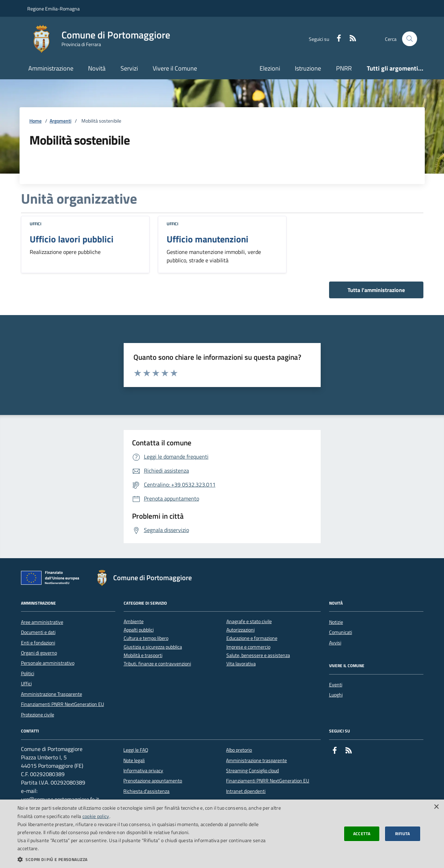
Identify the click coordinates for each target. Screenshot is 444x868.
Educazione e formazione (252, 638)
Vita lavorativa (241, 664)
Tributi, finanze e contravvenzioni (157, 664)
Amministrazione (51, 68)
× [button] (436, 807)
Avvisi (335, 643)
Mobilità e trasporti (143, 655)
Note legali (134, 760)
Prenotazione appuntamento (153, 781)
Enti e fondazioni (38, 643)
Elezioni (270, 68)
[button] (149, 859)
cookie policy (96, 816)
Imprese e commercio (248, 647)
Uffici (35, 224)
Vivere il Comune (175, 68)
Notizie (336, 622)
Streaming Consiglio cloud (252, 771)
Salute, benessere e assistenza (258, 655)
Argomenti (60, 121)
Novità (97, 68)
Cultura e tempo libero (146, 638)
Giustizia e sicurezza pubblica (153, 647)
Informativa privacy (143, 771)
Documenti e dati (38, 632)
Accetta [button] (362, 834)
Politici (28, 673)
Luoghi (336, 695)
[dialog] (222, 834)
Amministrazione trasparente (256, 760)
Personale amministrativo (48, 663)
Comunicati (341, 632)
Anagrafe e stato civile (249, 622)
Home (35, 121)
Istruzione (308, 68)
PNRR (344, 68)
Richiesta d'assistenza (146, 791)
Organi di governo (39, 653)
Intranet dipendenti (246, 791)
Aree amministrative (42, 622)
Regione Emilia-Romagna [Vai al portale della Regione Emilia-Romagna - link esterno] (53, 9)
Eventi (336, 685)
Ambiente (134, 622)
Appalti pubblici (139, 630)
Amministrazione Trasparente (52, 694)
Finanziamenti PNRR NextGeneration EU (63, 704)
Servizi (129, 68)
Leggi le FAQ (136, 750)
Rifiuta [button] (403, 834)
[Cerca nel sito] (410, 39)
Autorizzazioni (241, 630)
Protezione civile (38, 715)
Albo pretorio (239, 750)
